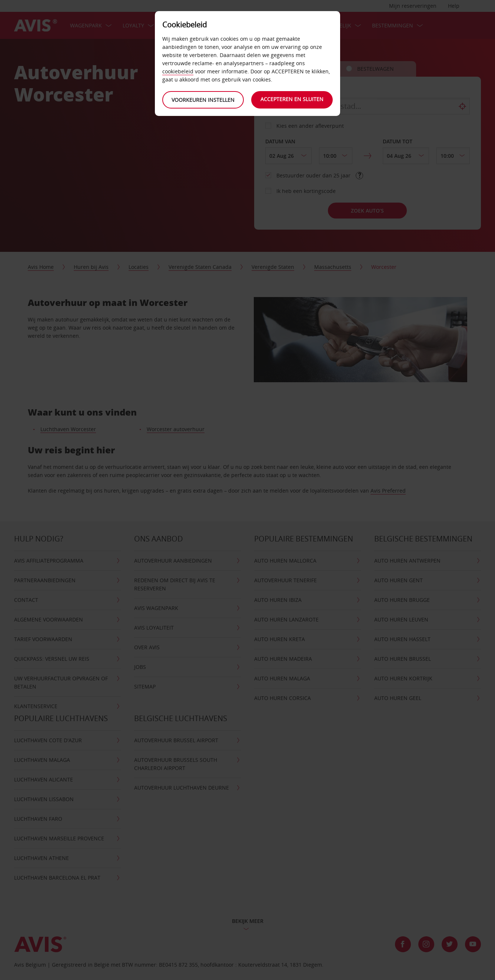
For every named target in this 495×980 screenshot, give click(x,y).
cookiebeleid (178, 71)
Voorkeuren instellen (203, 100)
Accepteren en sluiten (292, 99)
